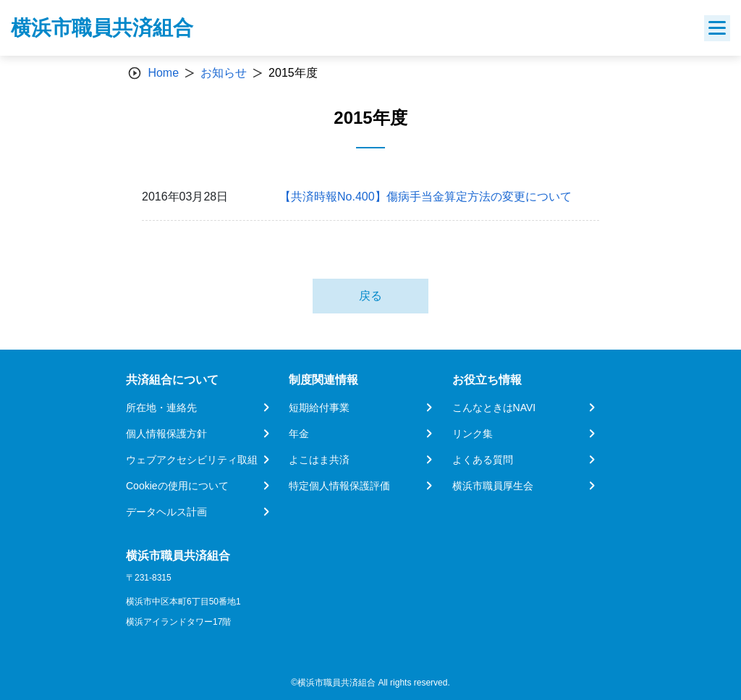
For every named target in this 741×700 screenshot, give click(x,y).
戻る (370, 296)
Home (163, 73)
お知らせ (224, 73)
